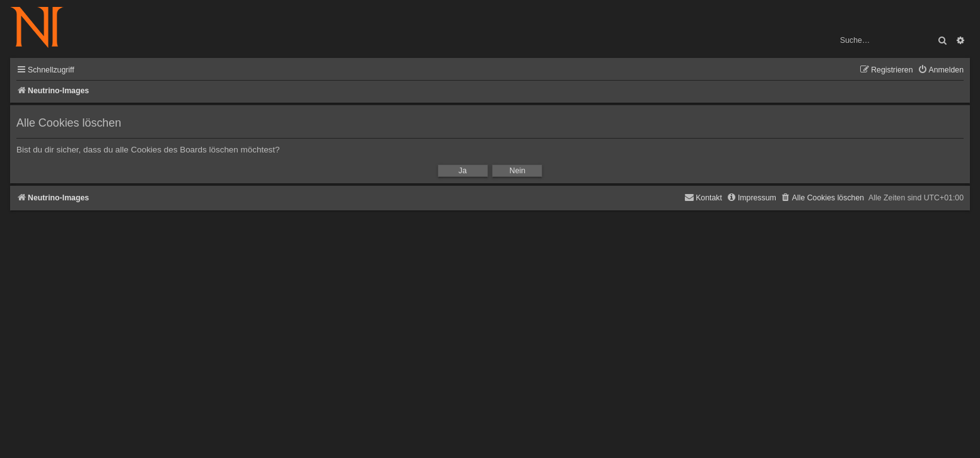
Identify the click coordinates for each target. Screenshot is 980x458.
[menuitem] (941, 70)
